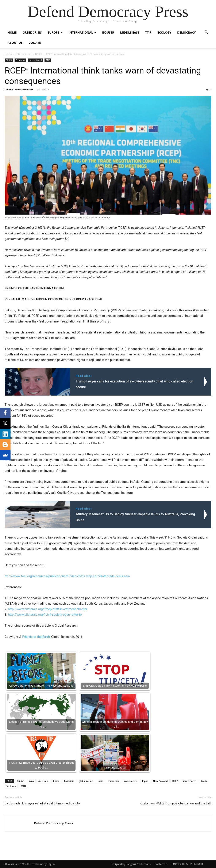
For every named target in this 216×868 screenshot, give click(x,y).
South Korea (190, 781)
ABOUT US (15, 43)
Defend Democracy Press (19, 89)
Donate (35, 43)
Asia (31, 781)
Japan (145, 781)
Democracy (186, 32)
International (81, 32)
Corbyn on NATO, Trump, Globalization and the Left (176, 803)
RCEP (175, 781)
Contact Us (161, 864)
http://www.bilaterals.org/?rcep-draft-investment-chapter (48, 609)
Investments (131, 781)
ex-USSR (108, 32)
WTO (23, 786)
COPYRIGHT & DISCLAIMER (187, 864)
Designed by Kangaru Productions (131, 864)
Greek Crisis (32, 32)
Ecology (164, 32)
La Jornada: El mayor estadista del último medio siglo (42, 803)
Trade (204, 781)
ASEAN (21, 781)
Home (12, 32)
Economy (20, 60)
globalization (86, 781)
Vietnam (11, 786)
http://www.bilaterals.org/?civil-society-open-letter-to (45, 615)
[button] (206, 33)
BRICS (39, 54)
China (56, 781)
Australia (43, 781)
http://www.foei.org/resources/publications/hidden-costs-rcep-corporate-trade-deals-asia (67, 576)
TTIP (148, 32)
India (101, 781)
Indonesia (113, 781)
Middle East (130, 32)
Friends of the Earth (36, 637)
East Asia (69, 781)
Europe (53, 32)
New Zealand (160, 781)
